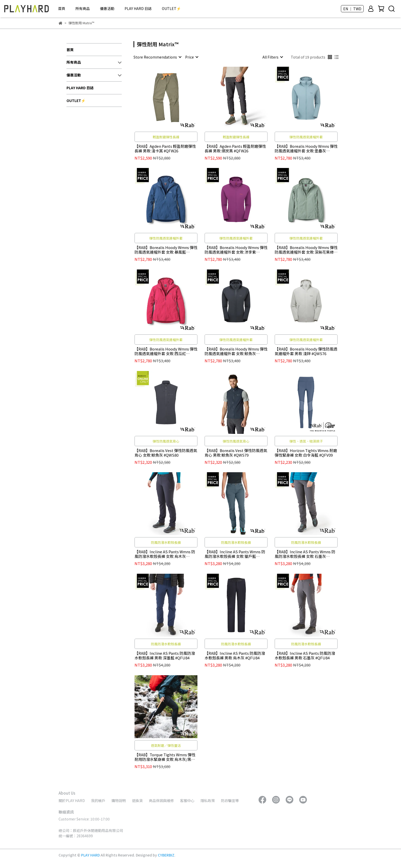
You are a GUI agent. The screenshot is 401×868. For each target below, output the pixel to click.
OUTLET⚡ (171, 8)
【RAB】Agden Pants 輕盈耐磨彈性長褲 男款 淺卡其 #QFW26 (165, 149)
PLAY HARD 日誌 (138, 8)
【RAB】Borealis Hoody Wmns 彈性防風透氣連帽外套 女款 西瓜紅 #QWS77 (166, 351)
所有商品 (83, 8)
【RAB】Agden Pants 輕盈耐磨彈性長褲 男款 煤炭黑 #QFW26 (235, 149)
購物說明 (119, 801)
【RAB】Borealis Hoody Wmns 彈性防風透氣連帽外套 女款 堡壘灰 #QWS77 (306, 149)
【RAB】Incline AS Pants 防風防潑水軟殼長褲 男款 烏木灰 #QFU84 (235, 656)
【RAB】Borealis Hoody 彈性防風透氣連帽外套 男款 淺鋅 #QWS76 (306, 351)
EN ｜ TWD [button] (352, 9)
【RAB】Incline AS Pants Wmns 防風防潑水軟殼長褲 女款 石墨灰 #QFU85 (305, 554)
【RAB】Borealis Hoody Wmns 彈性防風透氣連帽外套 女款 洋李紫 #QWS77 (236, 250)
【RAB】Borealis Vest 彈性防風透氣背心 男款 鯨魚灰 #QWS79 (236, 453)
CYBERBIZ (166, 855)
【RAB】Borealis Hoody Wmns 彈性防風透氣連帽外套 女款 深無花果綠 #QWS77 (306, 250)
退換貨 (137, 801)
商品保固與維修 (161, 801)
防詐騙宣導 (230, 801)
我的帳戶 (98, 801)
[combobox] (157, 57)
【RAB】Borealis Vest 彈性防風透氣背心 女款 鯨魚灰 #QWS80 (166, 453)
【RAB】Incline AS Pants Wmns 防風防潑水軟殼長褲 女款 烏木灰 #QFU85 (165, 554)
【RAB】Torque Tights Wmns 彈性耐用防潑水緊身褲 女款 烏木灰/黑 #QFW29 (165, 757)
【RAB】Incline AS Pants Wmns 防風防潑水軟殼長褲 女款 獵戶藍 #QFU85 (235, 554)
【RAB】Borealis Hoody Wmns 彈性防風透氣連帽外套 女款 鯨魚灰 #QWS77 (236, 351)
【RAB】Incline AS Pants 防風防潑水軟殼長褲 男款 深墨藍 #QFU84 (165, 656)
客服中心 (187, 801)
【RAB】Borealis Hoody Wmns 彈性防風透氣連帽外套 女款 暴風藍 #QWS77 (166, 250)
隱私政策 (208, 801)
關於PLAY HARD (72, 801)
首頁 (62, 8)
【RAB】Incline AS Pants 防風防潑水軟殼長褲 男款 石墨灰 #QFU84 (305, 656)
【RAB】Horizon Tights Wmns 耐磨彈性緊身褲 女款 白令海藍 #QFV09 (306, 453)
